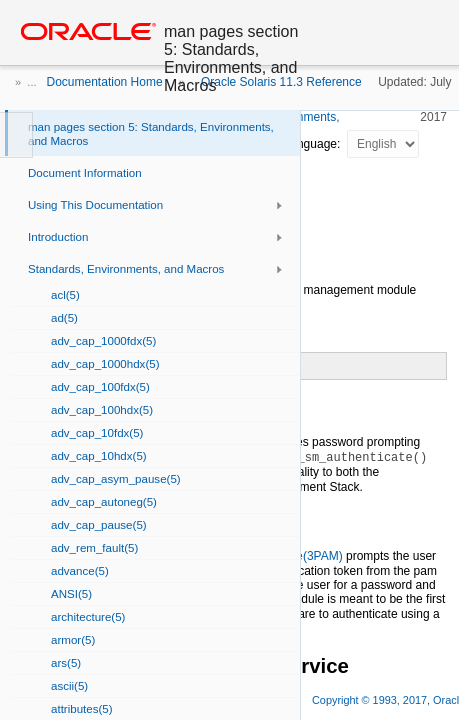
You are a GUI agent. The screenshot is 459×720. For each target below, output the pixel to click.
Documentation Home (105, 82)
